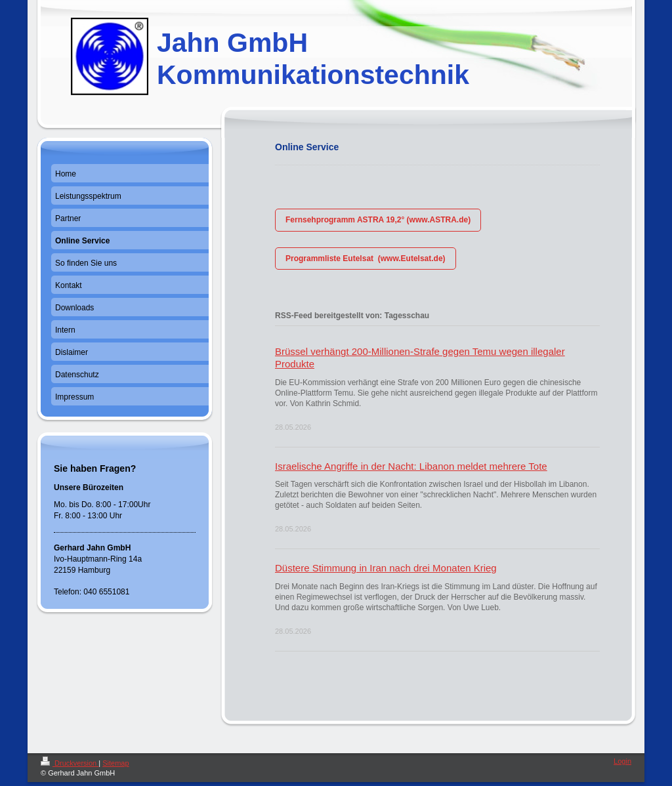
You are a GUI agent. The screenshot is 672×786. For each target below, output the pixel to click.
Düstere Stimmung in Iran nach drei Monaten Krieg (386, 568)
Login (622, 761)
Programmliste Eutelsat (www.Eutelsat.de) (366, 259)
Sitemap (115, 763)
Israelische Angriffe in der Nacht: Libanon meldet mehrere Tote (411, 466)
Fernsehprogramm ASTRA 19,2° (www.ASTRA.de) (378, 220)
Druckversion (70, 763)
